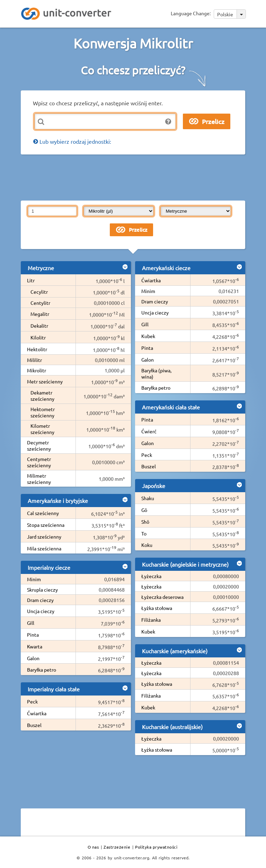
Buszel (34, 725)
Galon (33, 658)
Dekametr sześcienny (42, 396)
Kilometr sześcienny (42, 429)
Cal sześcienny (43, 513)
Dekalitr (39, 326)
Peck (32, 701)
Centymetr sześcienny (39, 462)
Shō (145, 522)
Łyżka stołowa (157, 608)
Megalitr (40, 314)
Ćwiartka (37, 713)
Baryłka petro (42, 670)
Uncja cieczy (41, 611)
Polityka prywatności (156, 847)
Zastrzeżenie (117, 847)
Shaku (148, 498)
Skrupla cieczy (42, 590)
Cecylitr (39, 292)
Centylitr (40, 303)
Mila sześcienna (44, 548)
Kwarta (35, 646)
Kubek (148, 336)
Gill (31, 623)
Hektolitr (37, 349)
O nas (93, 847)
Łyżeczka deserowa (162, 597)
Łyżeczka (151, 576)
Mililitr (34, 360)
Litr (31, 280)
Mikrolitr (37, 370)
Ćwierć (149, 431)
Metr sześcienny (45, 381)
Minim (34, 579)
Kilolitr (38, 337)
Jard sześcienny (44, 537)
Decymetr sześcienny (39, 445)
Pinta (33, 635)
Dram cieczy (40, 600)
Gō (144, 510)
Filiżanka (151, 620)
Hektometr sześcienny (43, 412)
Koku (147, 545)
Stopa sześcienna (46, 525)
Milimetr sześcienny (39, 479)
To (144, 533)
